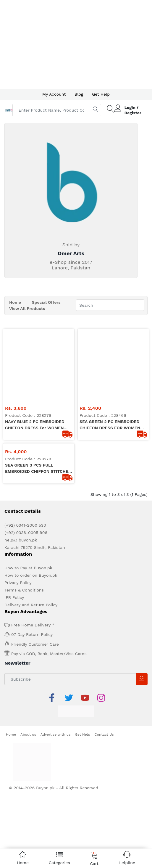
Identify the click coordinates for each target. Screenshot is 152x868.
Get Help (101, 94)
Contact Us (104, 663)
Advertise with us (56, 663)
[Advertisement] (76, 44)
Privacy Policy (18, 512)
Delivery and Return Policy (31, 534)
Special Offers (46, 302)
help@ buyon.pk (21, 469)
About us (28, 663)
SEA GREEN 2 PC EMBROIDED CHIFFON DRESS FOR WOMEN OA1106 (110, 354)
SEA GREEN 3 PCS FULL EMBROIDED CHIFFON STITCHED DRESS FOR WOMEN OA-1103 (38, 398)
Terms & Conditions (24, 519)
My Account (54, 94)
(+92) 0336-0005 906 (26, 462)
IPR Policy (14, 526)
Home (15, 302)
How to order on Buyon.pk (31, 504)
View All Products (27, 308)
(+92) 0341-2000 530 (25, 454)
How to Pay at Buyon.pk (28, 497)
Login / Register (133, 110)
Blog (79, 94)
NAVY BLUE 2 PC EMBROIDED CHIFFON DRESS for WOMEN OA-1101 (35, 354)
